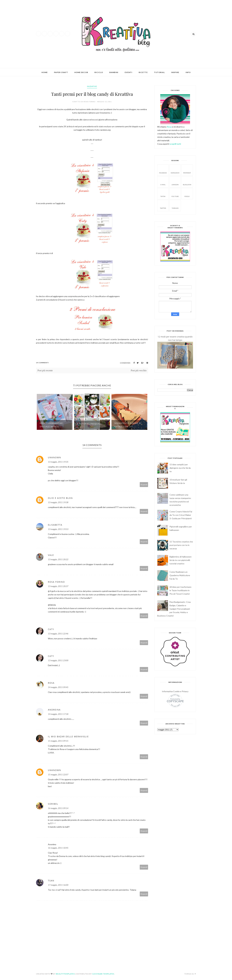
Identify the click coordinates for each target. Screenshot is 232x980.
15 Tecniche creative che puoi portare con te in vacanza (181, 545)
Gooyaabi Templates (103, 974)
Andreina (54, 710)
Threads (175, 205)
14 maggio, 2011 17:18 (58, 714)
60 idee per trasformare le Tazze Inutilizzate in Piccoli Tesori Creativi (180, 590)
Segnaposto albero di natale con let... (128, 425)
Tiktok (163, 193)
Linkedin (175, 182)
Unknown (54, 457)
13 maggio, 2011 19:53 (58, 529)
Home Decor (81, 72)
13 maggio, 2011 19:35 (58, 462)
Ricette (143, 72)
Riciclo (99, 72)
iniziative (92, 86)
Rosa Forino (56, 582)
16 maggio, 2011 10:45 (58, 848)
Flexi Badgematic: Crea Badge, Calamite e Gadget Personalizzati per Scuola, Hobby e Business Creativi (174, 609)
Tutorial (159, 72)
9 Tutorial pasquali (89, 424)
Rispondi (144, 485)
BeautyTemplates (65, 974)
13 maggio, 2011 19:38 (58, 502)
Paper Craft (61, 72)
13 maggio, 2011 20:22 (58, 559)
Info (188, 72)
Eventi (129, 72)
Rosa (51, 683)
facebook (163, 170)
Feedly (187, 193)
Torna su (190, 974)
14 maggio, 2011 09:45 (58, 687)
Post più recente (45, 370)
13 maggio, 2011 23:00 (58, 660)
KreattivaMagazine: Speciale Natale (52, 425)
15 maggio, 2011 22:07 (58, 774)
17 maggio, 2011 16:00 (58, 885)
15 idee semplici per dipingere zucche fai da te (180, 468)
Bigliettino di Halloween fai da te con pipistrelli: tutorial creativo (181, 560)
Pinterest (187, 170)
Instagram (175, 170)
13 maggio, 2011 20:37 (58, 586)
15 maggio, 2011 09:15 (58, 741)
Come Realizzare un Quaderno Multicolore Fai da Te (180, 575)
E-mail (163, 182)
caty (51, 629)
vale (51, 555)
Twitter (163, 205)
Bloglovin (187, 182)
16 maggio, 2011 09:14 (58, 808)
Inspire (175, 72)
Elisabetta (55, 525)
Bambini (114, 72)
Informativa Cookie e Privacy (175, 691)
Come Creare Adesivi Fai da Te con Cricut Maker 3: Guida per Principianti (181, 515)
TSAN (51, 881)
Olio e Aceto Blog (60, 498)
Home (45, 72)
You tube (175, 193)
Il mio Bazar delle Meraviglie (68, 736)
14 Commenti (42, 363)
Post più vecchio (139, 370)
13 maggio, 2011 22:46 (58, 634)
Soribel (53, 804)
